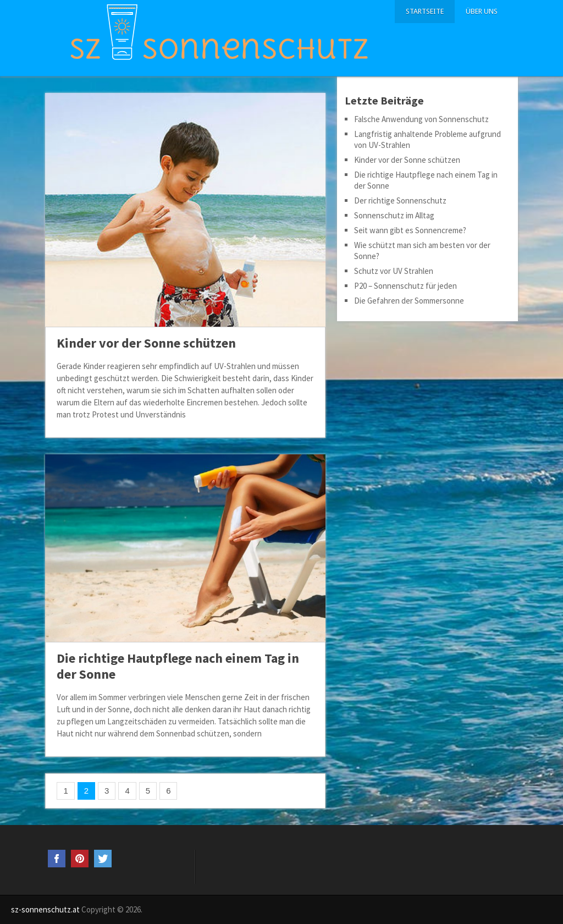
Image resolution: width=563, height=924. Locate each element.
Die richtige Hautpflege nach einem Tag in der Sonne (178, 666)
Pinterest (80, 859)
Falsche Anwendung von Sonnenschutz (421, 119)
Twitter (103, 859)
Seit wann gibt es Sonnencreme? (410, 230)
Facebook (57, 859)
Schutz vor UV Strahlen (394, 271)
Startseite (425, 11)
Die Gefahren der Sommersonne (409, 301)
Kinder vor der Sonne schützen (146, 343)
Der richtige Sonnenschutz (400, 200)
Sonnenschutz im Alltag (394, 215)
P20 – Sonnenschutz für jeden (405, 286)
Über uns (482, 11)
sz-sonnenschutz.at (45, 909)
